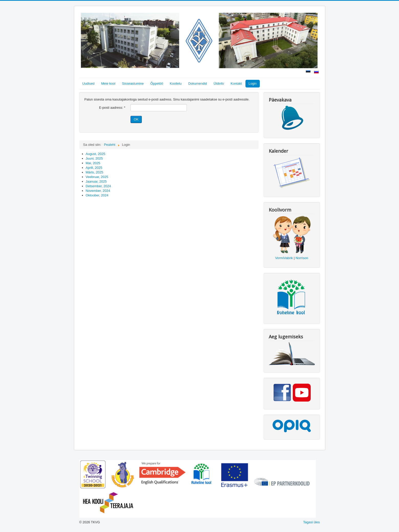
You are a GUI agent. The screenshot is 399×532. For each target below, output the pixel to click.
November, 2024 (98, 191)
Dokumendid (198, 84)
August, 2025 (96, 154)
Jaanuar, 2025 (96, 181)
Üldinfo (219, 84)
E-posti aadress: (112, 108)
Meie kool (108, 84)
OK (136, 119)
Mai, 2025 (93, 163)
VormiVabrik (284, 258)
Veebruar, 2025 (97, 177)
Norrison (302, 258)
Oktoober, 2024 (97, 195)
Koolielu (176, 84)
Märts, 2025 (95, 172)
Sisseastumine (133, 84)
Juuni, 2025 (94, 158)
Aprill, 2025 (94, 168)
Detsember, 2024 (98, 186)
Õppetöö (157, 84)
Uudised (89, 84)
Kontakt (236, 84)
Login (253, 84)
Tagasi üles (311, 522)
